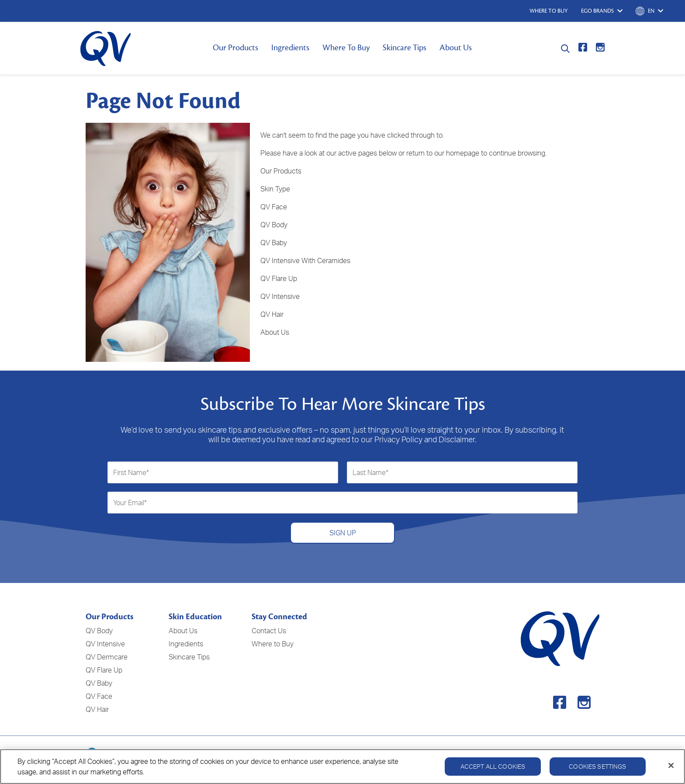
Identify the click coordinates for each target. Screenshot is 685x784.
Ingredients (290, 48)
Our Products (235, 48)
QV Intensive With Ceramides (305, 260)
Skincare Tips (405, 48)
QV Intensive (280, 296)
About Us (456, 48)
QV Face (274, 207)
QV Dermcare (107, 657)
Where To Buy (346, 48)
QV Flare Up (279, 278)
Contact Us (269, 631)
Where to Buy (273, 644)
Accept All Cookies (493, 769)
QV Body (274, 225)
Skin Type (275, 189)
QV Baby (274, 243)
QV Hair (272, 314)
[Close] (671, 769)
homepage (463, 153)
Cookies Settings (597, 769)
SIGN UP (343, 533)
